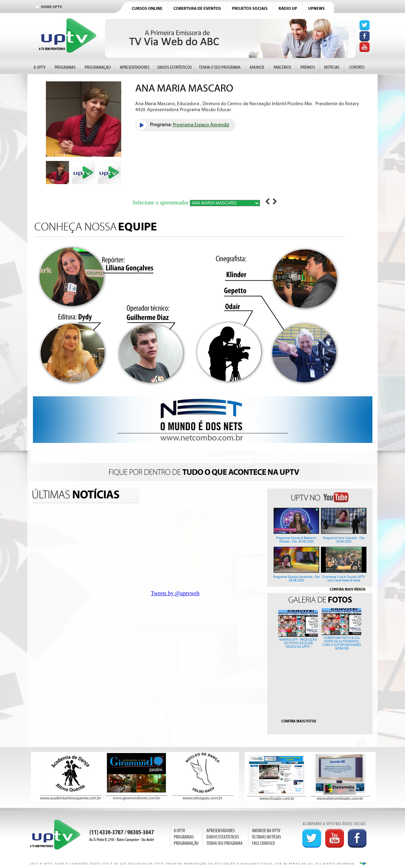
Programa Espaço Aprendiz (201, 125)
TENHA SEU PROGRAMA (224, 843)
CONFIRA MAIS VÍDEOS (348, 589)
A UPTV (179, 831)
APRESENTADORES (221, 831)
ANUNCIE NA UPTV (266, 831)
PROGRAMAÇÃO (186, 843)
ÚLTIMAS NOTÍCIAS (266, 837)
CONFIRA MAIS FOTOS (299, 721)
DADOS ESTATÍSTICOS (223, 837)
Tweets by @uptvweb (175, 593)
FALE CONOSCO (263, 843)
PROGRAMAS (184, 837)
